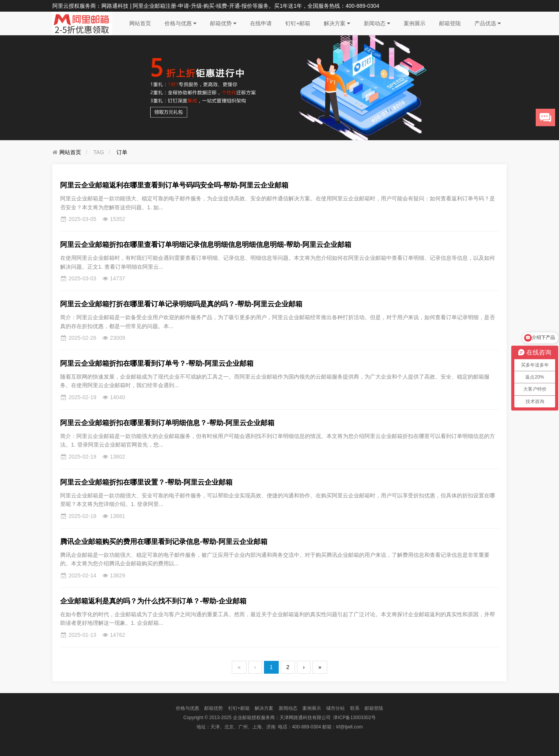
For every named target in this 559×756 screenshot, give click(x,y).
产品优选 (488, 23)
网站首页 (140, 23)
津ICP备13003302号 (354, 718)
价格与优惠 (181, 23)
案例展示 (415, 23)
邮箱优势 (223, 23)
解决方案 (337, 23)
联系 (355, 708)
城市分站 (335, 708)
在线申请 (261, 23)
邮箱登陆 (450, 23)
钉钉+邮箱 (298, 23)
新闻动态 (377, 23)
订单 (122, 152)
